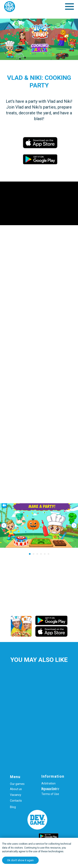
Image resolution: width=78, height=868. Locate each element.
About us (16, 789)
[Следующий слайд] (74, 525)
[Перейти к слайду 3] (37, 554)
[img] (21, 626)
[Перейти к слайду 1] (30, 554)
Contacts (16, 801)
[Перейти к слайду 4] (41, 554)
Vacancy (16, 795)
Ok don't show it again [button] (20, 860)
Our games (17, 784)
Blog (13, 807)
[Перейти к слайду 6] (48, 554)
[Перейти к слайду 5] (45, 554)
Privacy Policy (50, 789)
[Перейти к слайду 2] (33, 554)
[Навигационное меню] (69, 7)
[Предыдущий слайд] (4, 525)
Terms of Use (50, 794)
